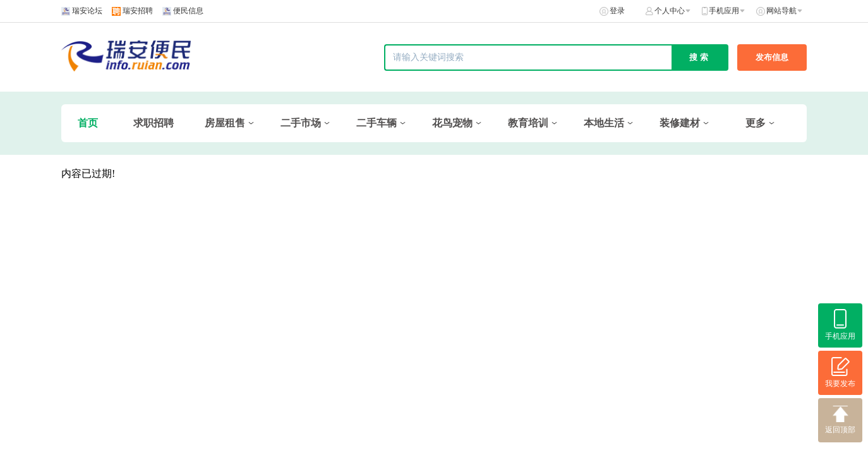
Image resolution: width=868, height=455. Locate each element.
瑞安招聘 (138, 11)
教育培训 (528, 123)
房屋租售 (225, 123)
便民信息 (188, 11)
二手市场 (301, 123)
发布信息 (772, 57)
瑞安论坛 (87, 11)
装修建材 (680, 123)
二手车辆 (377, 123)
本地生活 (604, 123)
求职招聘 (154, 123)
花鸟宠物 (452, 123)
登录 (617, 11)
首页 (88, 123)
